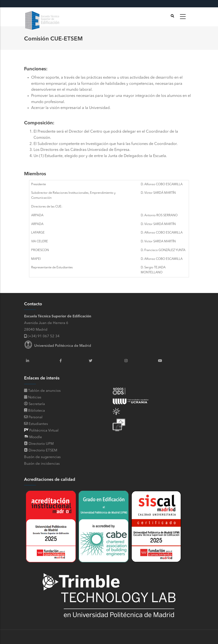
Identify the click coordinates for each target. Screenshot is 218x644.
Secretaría (34, 404)
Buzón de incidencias (42, 464)
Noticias (33, 398)
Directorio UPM (41, 444)
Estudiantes (36, 424)
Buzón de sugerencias (42, 457)
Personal (33, 417)
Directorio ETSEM (43, 451)
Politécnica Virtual (43, 431)
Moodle (35, 437)
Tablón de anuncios (42, 391)
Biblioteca (34, 411)
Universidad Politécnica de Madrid (58, 346)
